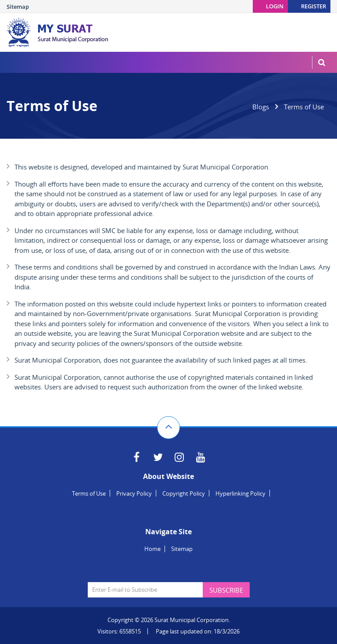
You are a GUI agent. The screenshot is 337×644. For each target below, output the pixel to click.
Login (275, 6)
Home (152, 549)
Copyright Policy (184, 493)
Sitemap (18, 7)
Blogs (261, 107)
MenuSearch (322, 62)
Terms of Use (89, 493)
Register (314, 6)
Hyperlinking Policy (240, 493)
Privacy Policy (134, 493)
